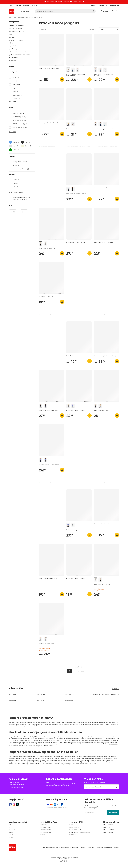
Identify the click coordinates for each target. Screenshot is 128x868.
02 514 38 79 (50, 782)
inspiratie (43, 835)
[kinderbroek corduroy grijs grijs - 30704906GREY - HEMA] (45, 244)
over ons (72, 825)
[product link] (52, 50)
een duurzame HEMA (75, 830)
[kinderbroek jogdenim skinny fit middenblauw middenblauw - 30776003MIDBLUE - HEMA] (68, 70)
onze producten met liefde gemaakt (80, 832)
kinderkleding (41, 694)
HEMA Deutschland (108, 830)
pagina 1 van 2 (78, 667)
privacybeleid (65, 847)
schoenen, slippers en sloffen (18, 52)
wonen (11, 835)
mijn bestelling (15, 782)
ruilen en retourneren (17, 787)
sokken (11, 43)
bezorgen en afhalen (17, 785)
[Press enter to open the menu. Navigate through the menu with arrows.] (24, 11)
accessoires (13, 61)
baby (10, 825)
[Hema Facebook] (10, 804)
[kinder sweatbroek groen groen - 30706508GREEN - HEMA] (41, 639)
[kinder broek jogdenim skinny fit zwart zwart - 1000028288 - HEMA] (78, 70)
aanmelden (113, 813)
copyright (91, 847)
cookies (117, 847)
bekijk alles (115, 689)
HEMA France (107, 827)
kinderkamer (41, 700)
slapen (11, 832)
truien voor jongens (49, 760)
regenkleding (13, 46)
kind (15, 18)
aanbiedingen (69, 700)
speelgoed (12, 700)
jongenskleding (22, 18)
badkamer (12, 830)
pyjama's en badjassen (16, 40)
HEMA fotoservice (46, 832)
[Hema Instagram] (14, 804)
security (83, 847)
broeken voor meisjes (23, 739)
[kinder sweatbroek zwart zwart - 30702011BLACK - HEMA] (73, 124)
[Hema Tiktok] (17, 804)
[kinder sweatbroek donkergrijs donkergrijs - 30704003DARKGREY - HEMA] (68, 406)
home (11, 18)
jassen (11, 34)
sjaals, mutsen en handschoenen (19, 55)
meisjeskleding (69, 694)
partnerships (73, 835)
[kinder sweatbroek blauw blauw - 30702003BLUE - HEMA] (68, 124)
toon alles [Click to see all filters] (12, 102)
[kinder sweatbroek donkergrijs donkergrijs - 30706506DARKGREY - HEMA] (45, 639)
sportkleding (13, 49)
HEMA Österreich (108, 832)
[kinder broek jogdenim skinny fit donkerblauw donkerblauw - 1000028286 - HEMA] (73, 70)
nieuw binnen (13, 694)
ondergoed (13, 37)
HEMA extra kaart (46, 827)
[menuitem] (10, 5)
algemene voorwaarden (104, 847)
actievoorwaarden (46, 830)
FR (10, 5)
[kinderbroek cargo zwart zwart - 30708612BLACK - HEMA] (68, 525)
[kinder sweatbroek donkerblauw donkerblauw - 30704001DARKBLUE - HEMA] (73, 406)
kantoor (11, 837)
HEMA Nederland (108, 825)
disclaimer (75, 847)
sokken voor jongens (64, 760)
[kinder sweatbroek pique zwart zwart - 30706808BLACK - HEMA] (73, 189)
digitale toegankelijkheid (51, 847)
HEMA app (44, 825)
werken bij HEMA (74, 827)
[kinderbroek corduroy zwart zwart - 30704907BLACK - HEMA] (41, 244)
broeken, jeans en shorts (17, 25)
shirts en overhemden (16, 28)
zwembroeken (14, 58)
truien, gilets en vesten (16, 31)
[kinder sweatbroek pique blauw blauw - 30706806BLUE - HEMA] (68, 189)
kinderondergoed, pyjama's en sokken (105, 694)
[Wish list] (113, 11)
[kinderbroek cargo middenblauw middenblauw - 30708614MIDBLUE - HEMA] (73, 525)
